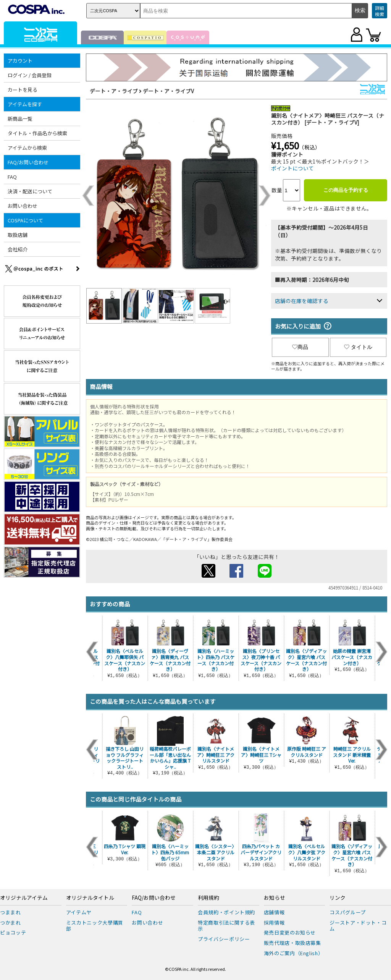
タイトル (358, 347)
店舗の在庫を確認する (302, 301)
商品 (300, 347)
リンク (338, 898)
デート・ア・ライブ (114, 91)
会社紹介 (18, 249)
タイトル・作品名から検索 (37, 133)
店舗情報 (274, 912)
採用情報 (274, 922)
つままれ (11, 912)
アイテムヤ (79, 912)
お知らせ (275, 898)
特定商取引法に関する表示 (226, 926)
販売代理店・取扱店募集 (292, 943)
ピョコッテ (13, 932)
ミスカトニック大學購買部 (95, 926)
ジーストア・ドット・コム (358, 926)
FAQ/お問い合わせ (28, 162)
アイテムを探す (25, 104)
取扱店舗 (18, 235)
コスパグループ (348, 912)
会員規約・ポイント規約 (226, 912)
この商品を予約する (346, 190)
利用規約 (208, 898)
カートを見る (23, 90)
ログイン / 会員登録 (30, 75)
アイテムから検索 (27, 148)
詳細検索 (380, 11)
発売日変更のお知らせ (290, 932)
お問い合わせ (23, 206)
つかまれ (11, 922)
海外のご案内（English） (294, 953)
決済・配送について (30, 191)
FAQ (12, 177)
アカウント (20, 61)
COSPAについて (25, 220)
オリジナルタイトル (90, 898)
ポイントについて (292, 168)
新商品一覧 (20, 119)
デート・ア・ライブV (168, 91)
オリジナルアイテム (24, 898)
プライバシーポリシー (224, 939)
